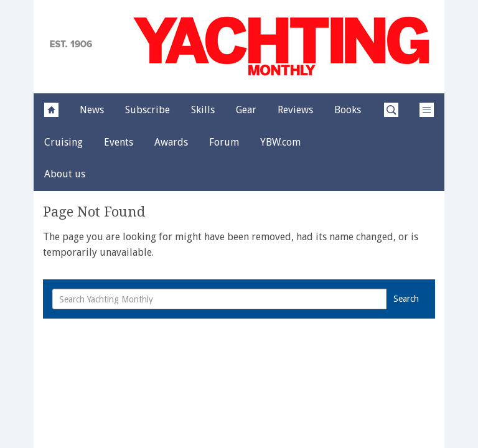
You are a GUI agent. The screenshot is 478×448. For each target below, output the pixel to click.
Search (406, 299)
